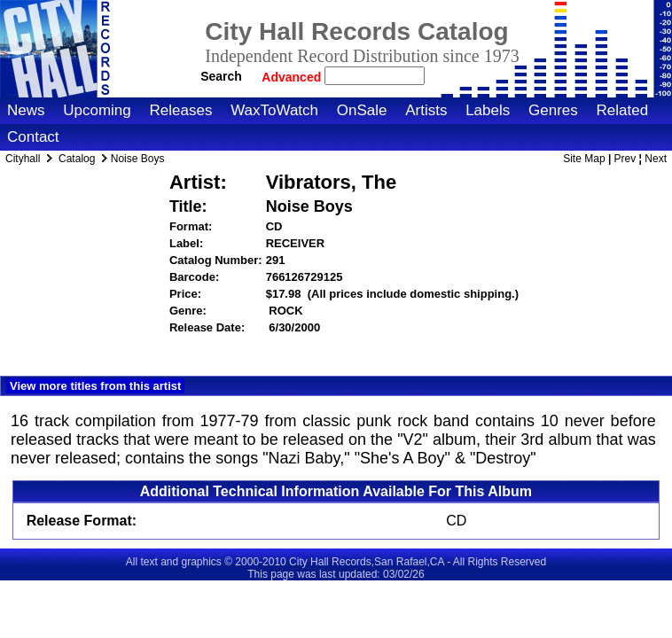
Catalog (77, 159)
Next (656, 159)
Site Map (584, 159)
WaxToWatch (274, 110)
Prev (625, 159)
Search (221, 76)
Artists (426, 110)
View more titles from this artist (95, 386)
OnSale (362, 110)
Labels (488, 110)
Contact (33, 137)
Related (622, 110)
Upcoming (97, 110)
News (26, 110)
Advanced (293, 77)
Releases (181, 110)
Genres (553, 110)
